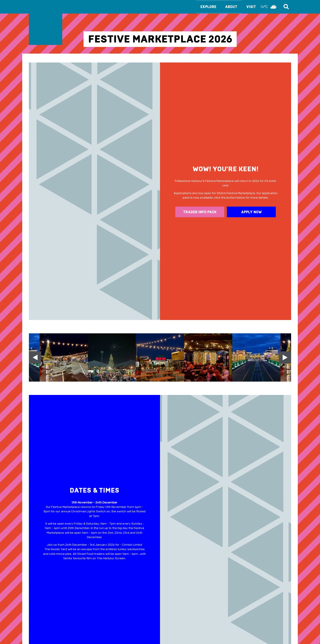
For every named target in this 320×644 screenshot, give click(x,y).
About (231, 7)
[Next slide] (285, 357)
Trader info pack (200, 212)
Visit (263, 7)
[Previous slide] (35, 357)
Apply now (251, 212)
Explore (208, 7)
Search (286, 7)
